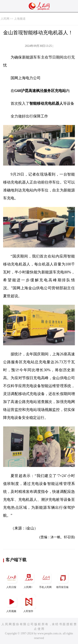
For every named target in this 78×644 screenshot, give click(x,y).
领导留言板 (63, 580)
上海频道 (20, 19)
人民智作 (29, 604)
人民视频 (12, 604)
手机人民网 (46, 580)
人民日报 (12, 580)
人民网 (5, 19)
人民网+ (29, 580)
